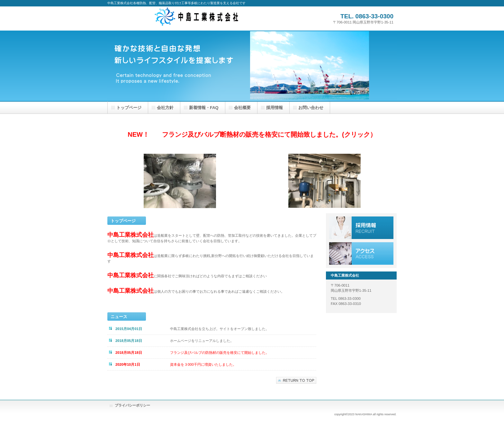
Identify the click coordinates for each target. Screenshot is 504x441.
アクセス (361, 253)
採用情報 (361, 228)
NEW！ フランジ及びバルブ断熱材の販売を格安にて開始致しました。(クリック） (252, 134)
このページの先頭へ (296, 380)
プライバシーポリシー (132, 405)
